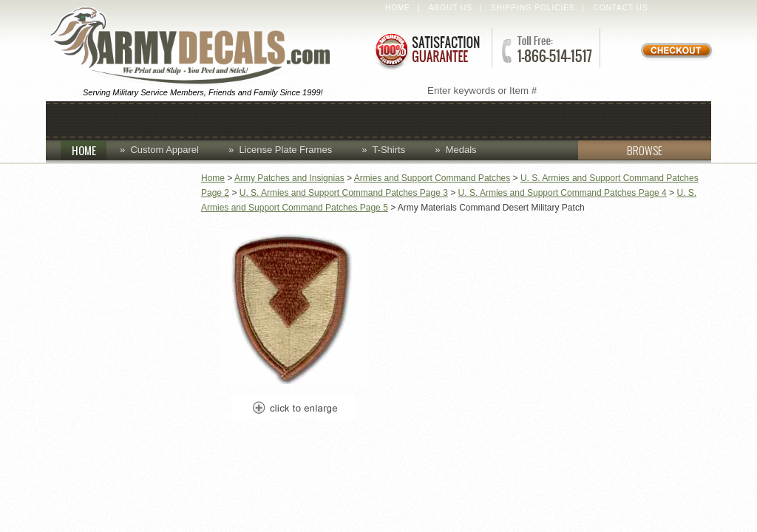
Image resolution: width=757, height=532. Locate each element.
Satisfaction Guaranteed (427, 50)
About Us (451, 8)
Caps (155, 119)
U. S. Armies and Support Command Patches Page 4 (563, 193)
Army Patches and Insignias (289, 178)
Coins (214, 119)
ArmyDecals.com (197, 47)
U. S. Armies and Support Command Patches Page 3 (344, 193)
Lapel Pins (502, 119)
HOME (89, 150)
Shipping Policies (533, 8)
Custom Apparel (313, 119)
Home (398, 8)
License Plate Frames (285, 150)
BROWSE (620, 150)
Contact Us (621, 8)
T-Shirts (388, 150)
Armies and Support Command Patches (432, 178)
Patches (590, 119)
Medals (461, 150)
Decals (419, 119)
